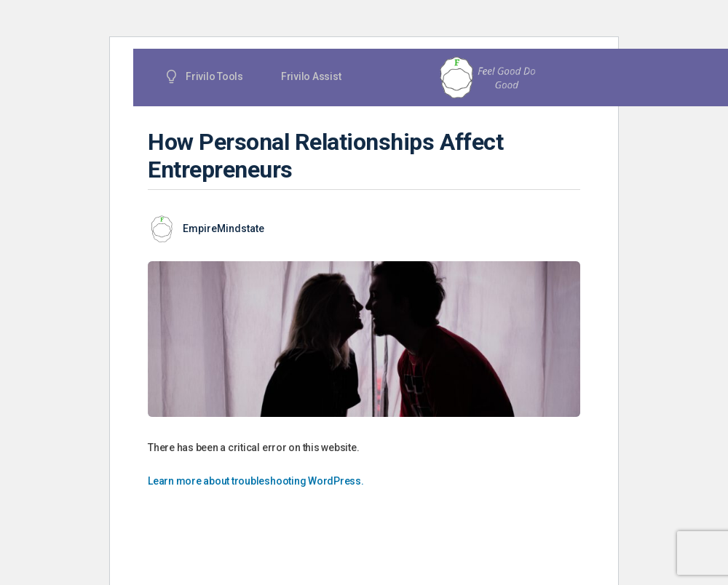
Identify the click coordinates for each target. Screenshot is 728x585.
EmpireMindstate (223, 228)
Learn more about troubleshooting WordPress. (256, 481)
